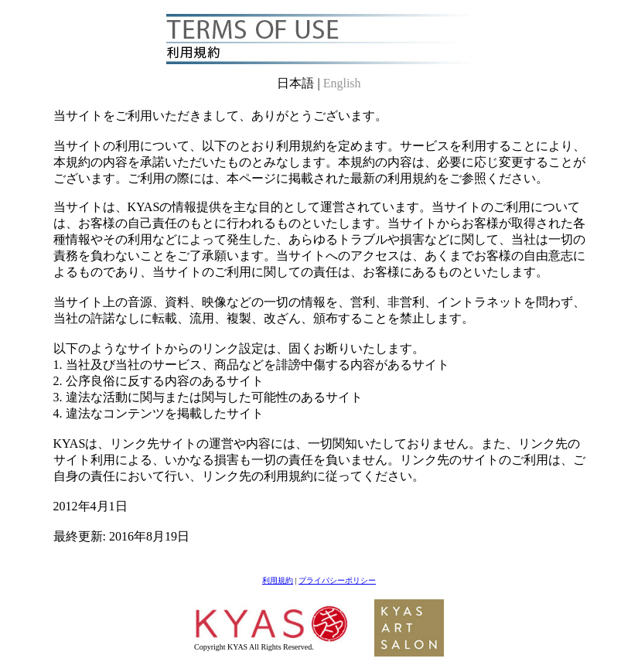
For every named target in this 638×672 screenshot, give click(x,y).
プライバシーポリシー (337, 580)
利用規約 (278, 580)
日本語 (297, 83)
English (342, 83)
